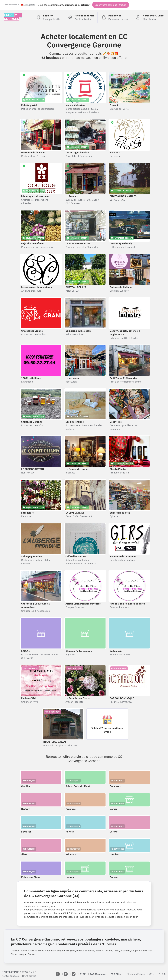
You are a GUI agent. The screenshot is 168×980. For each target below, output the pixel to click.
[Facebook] (58, 974)
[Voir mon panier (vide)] (115, 17)
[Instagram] (66, 974)
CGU (152, 974)
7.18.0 (162, 974)
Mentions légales (136, 974)
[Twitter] (74, 974)
